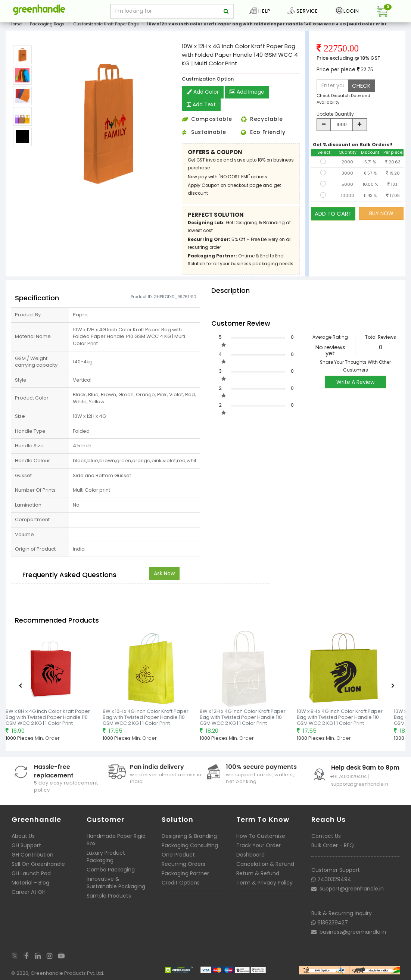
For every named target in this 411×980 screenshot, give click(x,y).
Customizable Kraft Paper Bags (106, 24)
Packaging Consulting (190, 845)
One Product (178, 855)
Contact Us (326, 836)
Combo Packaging (111, 870)
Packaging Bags (47, 24)
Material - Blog (30, 883)
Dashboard (250, 855)
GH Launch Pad (31, 873)
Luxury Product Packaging (106, 857)
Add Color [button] (203, 92)
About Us (23, 836)
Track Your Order (259, 845)
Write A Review (355, 382)
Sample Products (109, 896)
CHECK (361, 86)
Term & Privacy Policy (264, 883)
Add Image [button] (247, 92)
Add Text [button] (201, 105)
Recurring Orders (183, 864)
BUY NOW (381, 213)
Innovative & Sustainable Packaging (116, 883)
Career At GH (29, 892)
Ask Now (164, 573)
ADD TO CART (333, 213)
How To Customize (261, 836)
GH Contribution (32, 855)
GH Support (26, 845)
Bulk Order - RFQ (333, 845)
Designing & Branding (189, 836)
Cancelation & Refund (265, 864)
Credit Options (181, 883)
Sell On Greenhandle (38, 864)
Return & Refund (258, 873)
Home (15, 24)
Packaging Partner (185, 873)
